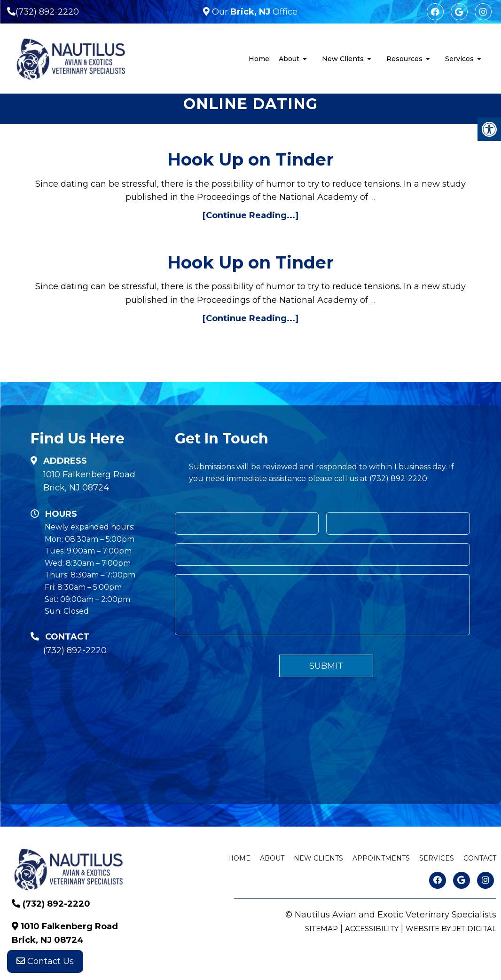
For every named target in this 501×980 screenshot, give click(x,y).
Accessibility (372, 929)
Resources (404, 59)
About (289, 59)
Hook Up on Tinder (250, 159)
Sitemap (321, 929)
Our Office (254, 12)
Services (459, 59)
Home (259, 59)
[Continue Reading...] (250, 215)
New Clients (343, 59)
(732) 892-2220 (47, 12)
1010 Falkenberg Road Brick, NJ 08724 (89, 481)
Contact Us (45, 961)
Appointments (381, 858)
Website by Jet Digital (451, 929)
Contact (480, 858)
